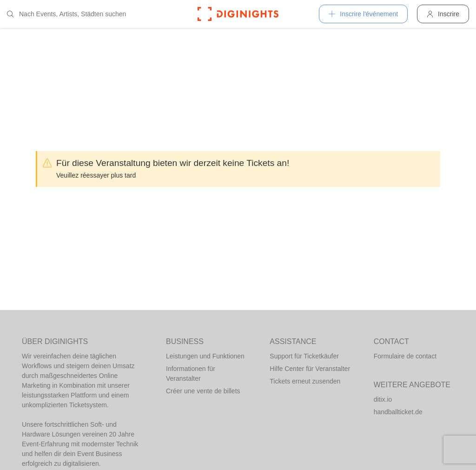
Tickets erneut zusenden (305, 381)
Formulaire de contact (405, 356)
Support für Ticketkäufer (304, 356)
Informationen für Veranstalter (191, 374)
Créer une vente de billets (203, 391)
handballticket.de (398, 412)
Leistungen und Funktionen (205, 356)
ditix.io (383, 399)
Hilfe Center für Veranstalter (310, 369)
